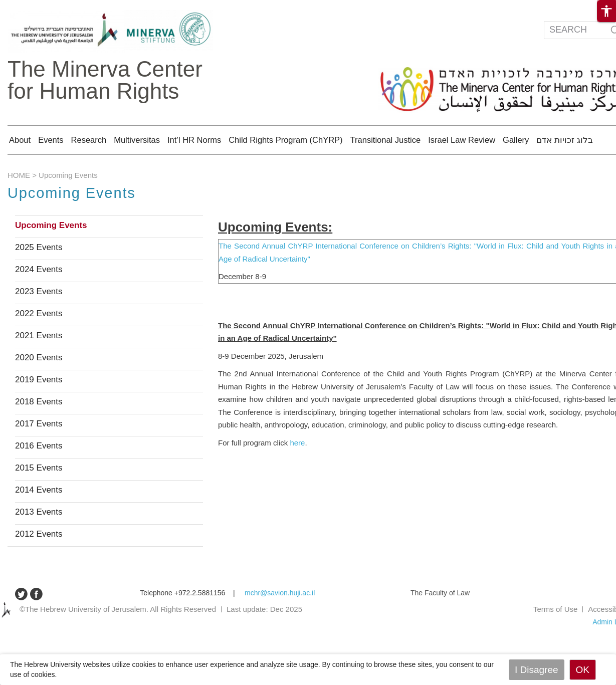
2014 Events (39, 517)
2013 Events (39, 539)
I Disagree (537, 670)
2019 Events (39, 407)
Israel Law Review (462, 140)
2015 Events (39, 495)
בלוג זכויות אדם (564, 140)
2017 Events (39, 451)
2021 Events (39, 363)
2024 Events (39, 297)
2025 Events (39, 275)
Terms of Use (555, 636)
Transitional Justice (386, 140)
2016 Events (39, 473)
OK (583, 670)
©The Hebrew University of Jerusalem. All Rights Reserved (118, 636)
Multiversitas (137, 140)
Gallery (516, 140)
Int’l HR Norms (194, 140)
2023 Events (39, 319)
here (297, 470)
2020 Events (39, 385)
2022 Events (39, 341)
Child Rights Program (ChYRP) (285, 140)
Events (51, 140)
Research (89, 140)
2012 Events (39, 561)
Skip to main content (32, 5)
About (20, 140)
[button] (606, 11)
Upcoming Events (51, 253)
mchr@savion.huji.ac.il (280, 620)
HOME (19, 202)
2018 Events (39, 429)
